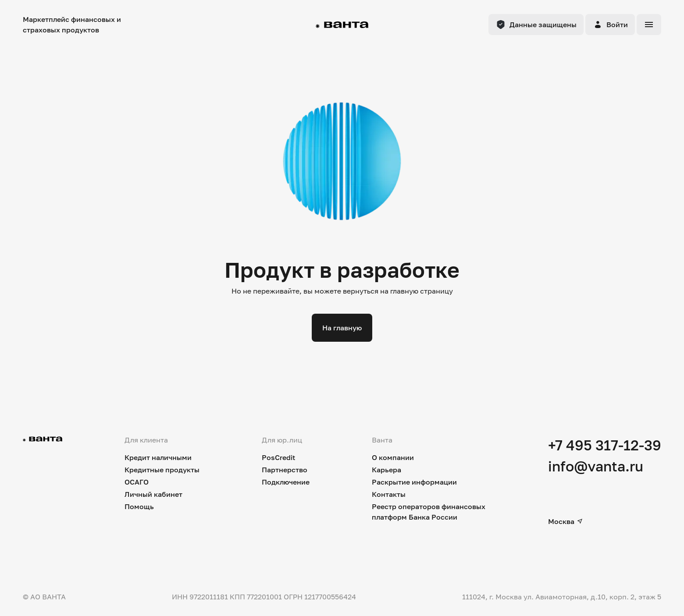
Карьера (387, 470)
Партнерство (285, 470)
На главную (342, 328)
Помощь (139, 506)
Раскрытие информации (414, 482)
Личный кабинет (153, 494)
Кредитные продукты (162, 470)
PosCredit (278, 457)
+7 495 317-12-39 (605, 445)
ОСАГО (137, 482)
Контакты (389, 494)
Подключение (286, 482)
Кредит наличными (158, 457)
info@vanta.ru (596, 466)
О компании (393, 457)
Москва (566, 521)
